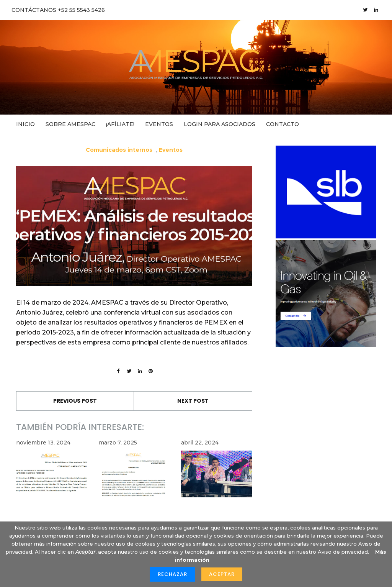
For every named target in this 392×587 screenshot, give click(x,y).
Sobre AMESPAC (70, 124)
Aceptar (222, 574)
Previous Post (75, 401)
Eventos (159, 124)
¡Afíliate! (120, 124)
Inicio (25, 124)
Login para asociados (220, 124)
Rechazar (172, 574)
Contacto (283, 124)
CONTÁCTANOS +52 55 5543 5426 (58, 10)
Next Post (193, 401)
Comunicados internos (119, 150)
